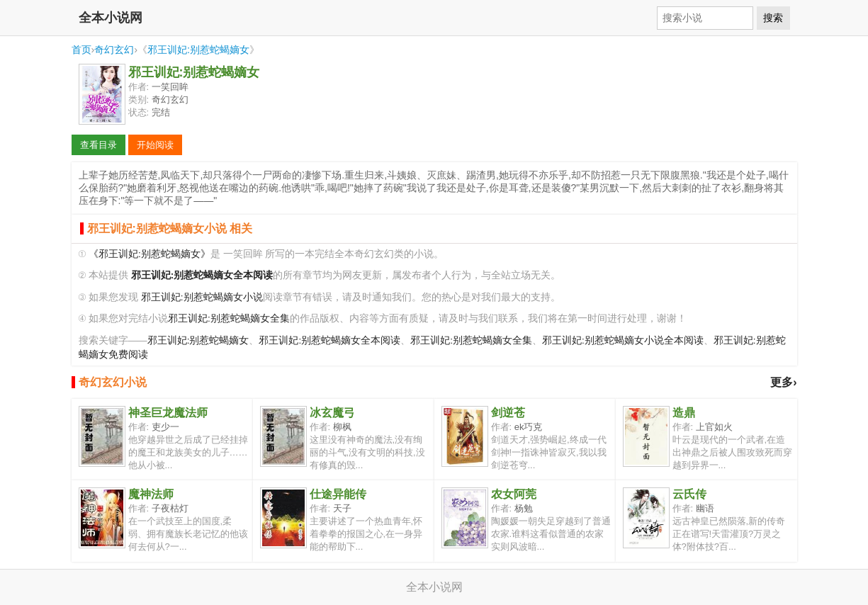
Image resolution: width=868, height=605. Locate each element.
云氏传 (689, 494)
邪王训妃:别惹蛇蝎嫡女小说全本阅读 (623, 340)
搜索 (773, 18)
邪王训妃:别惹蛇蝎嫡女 (198, 50)
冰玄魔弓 (332, 413)
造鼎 (684, 413)
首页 (81, 50)
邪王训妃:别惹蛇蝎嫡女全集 (229, 318)
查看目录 (98, 145)
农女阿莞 (514, 494)
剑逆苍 (508, 413)
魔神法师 (151, 494)
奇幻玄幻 (114, 50)
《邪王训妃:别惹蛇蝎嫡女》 (150, 254)
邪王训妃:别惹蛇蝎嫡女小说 (202, 297)
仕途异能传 (338, 494)
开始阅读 (155, 145)
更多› (783, 382)
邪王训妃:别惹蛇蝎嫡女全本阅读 (329, 340)
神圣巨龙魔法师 (168, 413)
